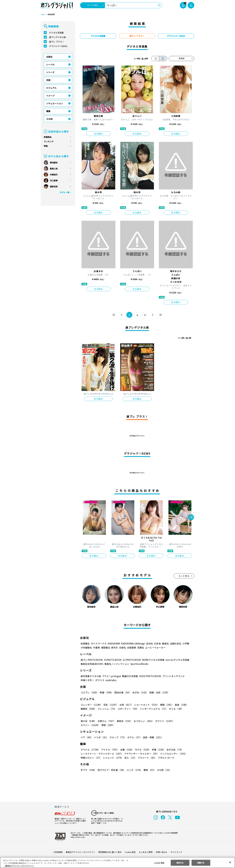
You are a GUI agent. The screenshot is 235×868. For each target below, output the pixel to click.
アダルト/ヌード (165, 758)
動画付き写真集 (130, 676)
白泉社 (123, 648)
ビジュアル (51, 88)
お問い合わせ (161, 852)
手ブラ (88, 770)
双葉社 (141, 648)
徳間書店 (106, 648)
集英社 (165, 643)
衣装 (48, 80)
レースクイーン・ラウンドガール (102, 754)
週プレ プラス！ (57, 42)
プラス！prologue (111, 676)
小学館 (185, 643)
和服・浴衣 (158, 692)
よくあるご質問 (145, 852)
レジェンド (113, 758)
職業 (48, 111)
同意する (201, 863)
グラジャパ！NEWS (58, 46)
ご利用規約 (58, 852)
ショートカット (145, 705)
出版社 (49, 57)
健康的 (88, 709)
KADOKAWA (114, 643)
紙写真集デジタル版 (91, 676)
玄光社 (149, 643)
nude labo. (111, 680)
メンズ (134, 770)
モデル (142, 750)
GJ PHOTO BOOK (131, 660)
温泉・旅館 (152, 737)
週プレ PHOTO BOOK (91, 660)
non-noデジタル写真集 (175, 660)
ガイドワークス (99, 643)
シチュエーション (55, 103)
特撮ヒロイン (91, 758)
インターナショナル (153, 709)
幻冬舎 (157, 643)
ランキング (49, 141)
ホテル (134, 737)
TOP (42, 15)
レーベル (50, 64)
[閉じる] (230, 862)
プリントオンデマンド (172, 676)
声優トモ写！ (87, 680)
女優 (126, 750)
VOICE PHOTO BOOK (149, 676)
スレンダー (91, 705)
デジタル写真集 (56, 33)
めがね (139, 692)
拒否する (180, 863)
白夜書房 (132, 648)
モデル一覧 (64, 192)
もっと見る (184, 576)
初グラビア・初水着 (111, 770)
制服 (106, 692)
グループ (117, 737)
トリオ (101, 737)
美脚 (165, 705)
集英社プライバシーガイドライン (81, 852)
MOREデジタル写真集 (152, 660)
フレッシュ (107, 709)
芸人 (130, 758)
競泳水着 (122, 692)
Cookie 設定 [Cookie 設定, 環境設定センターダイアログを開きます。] (159, 863)
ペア (87, 737)
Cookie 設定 (130, 852)
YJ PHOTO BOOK (112, 660)
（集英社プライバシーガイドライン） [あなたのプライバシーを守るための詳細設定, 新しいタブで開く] (19, 866)
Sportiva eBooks (138, 664)
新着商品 (48, 137)
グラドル (90, 750)
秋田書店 (85, 643)
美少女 (88, 721)
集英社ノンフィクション (116, 664)
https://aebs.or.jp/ (77, 837)
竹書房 (96, 648)
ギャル (175, 709)
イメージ (50, 96)
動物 (149, 770)
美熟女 (124, 721)
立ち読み (98, 134)
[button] (191, 518)
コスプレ (89, 692)
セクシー (184, 721)
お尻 (125, 705)
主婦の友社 (175, 643)
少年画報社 (86, 648)
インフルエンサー (173, 754)
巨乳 (110, 705)
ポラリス (100, 680)
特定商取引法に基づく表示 (110, 852)
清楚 (87, 725)
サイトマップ (176, 852)
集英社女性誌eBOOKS (92, 664)
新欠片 (115, 648)
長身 (180, 705)
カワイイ (164, 721)
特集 (46, 146)
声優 (157, 750)
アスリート (147, 758)
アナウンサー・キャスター (141, 754)
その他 (49, 119)
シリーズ (50, 72)
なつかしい (143, 721)
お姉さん (106, 721)
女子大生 (173, 750)
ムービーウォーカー (155, 648)
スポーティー (128, 709)
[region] (117, 863)
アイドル (110, 750)
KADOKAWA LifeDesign (133, 643)
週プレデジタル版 (57, 37)
